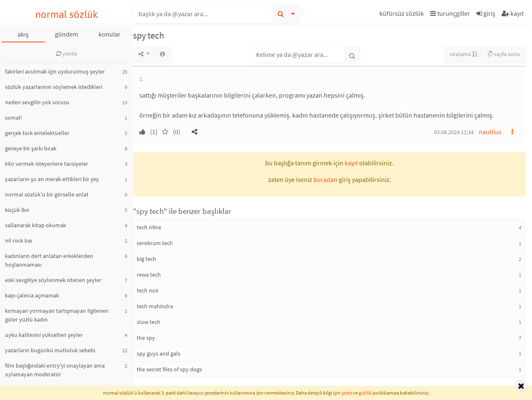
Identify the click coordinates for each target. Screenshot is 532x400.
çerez (347, 393)
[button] (403, 15)
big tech (147, 259)
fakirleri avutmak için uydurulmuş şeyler (55, 71)
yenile (67, 54)
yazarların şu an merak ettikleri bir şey (52, 179)
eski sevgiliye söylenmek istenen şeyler (53, 280)
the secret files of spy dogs (169, 369)
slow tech (149, 322)
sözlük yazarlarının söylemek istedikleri (54, 87)
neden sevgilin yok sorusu (37, 102)
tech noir (148, 290)
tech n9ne (149, 227)
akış (23, 34)
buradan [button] (325, 179)
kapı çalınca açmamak (32, 295)
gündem (66, 34)
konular (110, 34)
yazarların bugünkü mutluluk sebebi (50, 350)
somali (13, 118)
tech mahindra (155, 306)
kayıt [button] (351, 163)
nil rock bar (19, 240)
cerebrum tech (155, 243)
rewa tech (149, 275)
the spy (146, 338)
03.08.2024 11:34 (454, 132)
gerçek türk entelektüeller (37, 133)
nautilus (490, 132)
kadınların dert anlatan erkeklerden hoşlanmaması (49, 260)
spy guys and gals (159, 353)
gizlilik (365, 393)
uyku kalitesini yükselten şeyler (44, 335)
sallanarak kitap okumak (36, 225)
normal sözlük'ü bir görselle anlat (47, 194)
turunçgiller (450, 13)
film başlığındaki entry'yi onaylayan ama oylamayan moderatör (55, 370)
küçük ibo (17, 210)
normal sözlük (67, 14)
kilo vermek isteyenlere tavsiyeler (47, 164)
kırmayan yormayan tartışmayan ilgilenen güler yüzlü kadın (57, 315)
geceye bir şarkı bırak (31, 148)
